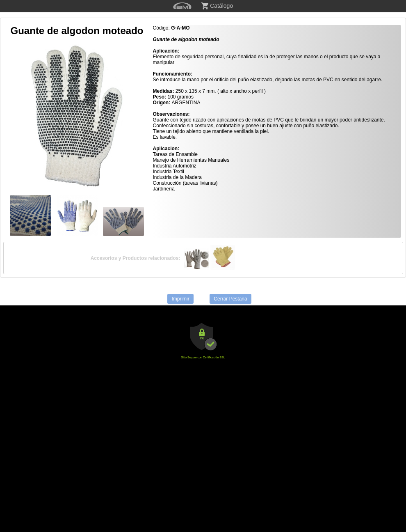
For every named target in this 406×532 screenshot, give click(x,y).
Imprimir (180, 299)
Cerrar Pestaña (230, 299)
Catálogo (217, 6)
